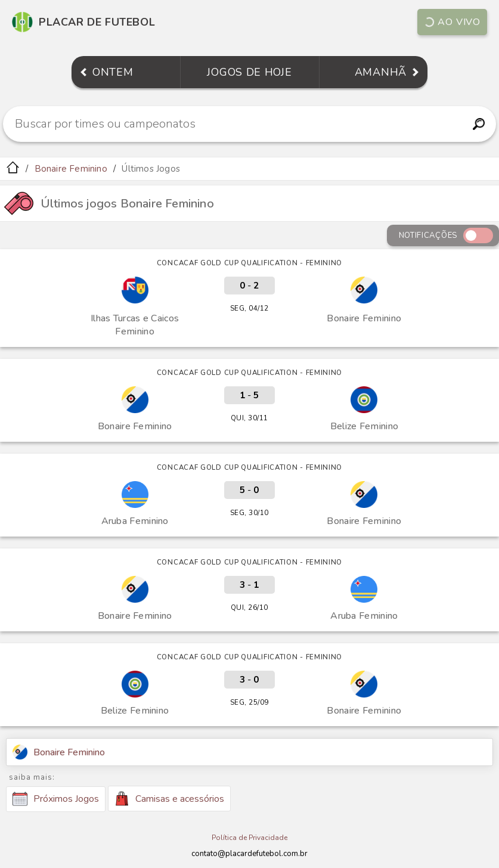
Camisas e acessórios (169, 799)
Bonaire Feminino (71, 169)
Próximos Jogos (56, 799)
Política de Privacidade (249, 838)
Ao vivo (452, 22)
